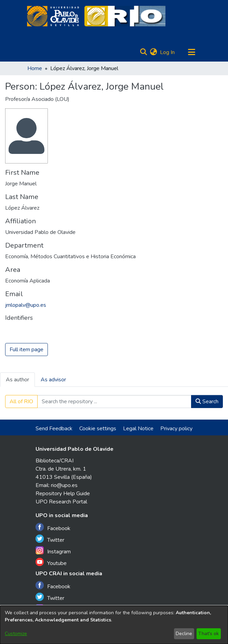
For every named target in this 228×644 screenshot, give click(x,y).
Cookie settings (98, 429)
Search (207, 402)
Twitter (50, 539)
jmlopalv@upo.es (26, 305)
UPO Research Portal (61, 502)
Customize (16, 634)
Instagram (53, 551)
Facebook (53, 528)
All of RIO (21, 402)
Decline (184, 634)
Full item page (26, 350)
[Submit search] (144, 52)
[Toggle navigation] (192, 52)
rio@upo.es (64, 485)
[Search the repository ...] (114, 402)
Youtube (51, 562)
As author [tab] (17, 380)
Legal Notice (138, 429)
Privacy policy (176, 429)
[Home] (53, 16)
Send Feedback (54, 429)
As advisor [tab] (53, 380)
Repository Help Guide (63, 494)
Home (35, 68)
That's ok (209, 634)
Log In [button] (168, 52)
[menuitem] (154, 52)
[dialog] (114, 625)
